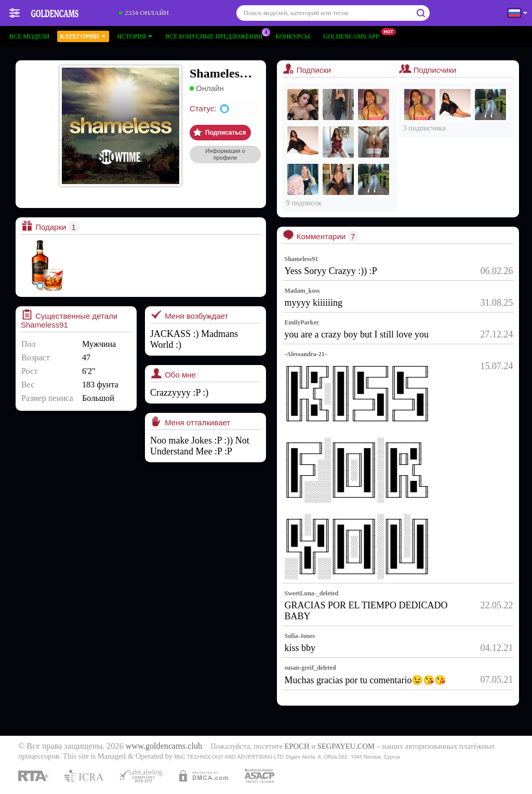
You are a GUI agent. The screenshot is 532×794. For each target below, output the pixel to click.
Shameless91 (302, 259)
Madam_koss (302, 291)
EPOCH (297, 746)
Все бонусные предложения (216, 35)
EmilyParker (302, 322)
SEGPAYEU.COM (346, 746)
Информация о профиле (225, 154)
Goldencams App (354, 35)
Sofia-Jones (300, 636)
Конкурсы (293, 36)
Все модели (29, 36)
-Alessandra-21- (306, 354)
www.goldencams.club (164, 746)
